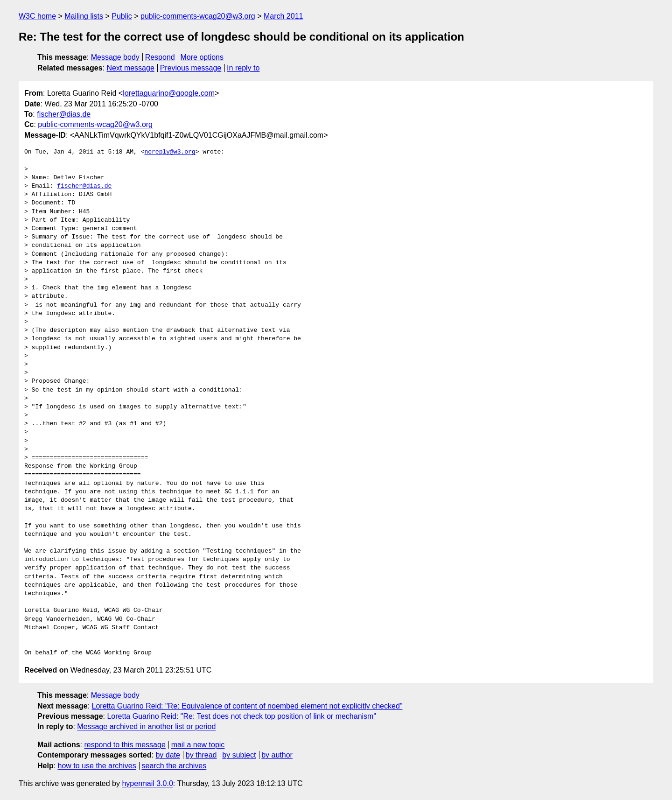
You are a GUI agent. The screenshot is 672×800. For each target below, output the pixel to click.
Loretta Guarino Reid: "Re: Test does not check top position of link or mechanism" (241, 716)
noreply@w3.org (170, 152)
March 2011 (283, 16)
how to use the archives (97, 766)
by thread (201, 755)
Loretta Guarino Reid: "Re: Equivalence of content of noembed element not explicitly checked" (247, 706)
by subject (239, 755)
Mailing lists (84, 16)
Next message (131, 68)
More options (202, 57)
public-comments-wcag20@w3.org (198, 16)
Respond (160, 57)
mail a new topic (198, 745)
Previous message (191, 68)
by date (168, 755)
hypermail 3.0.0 (147, 783)
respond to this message (125, 745)
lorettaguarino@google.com (169, 93)
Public (122, 16)
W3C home (37, 16)
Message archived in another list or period (146, 726)
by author (277, 755)
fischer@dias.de (64, 114)
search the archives (174, 766)
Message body (115, 57)
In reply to (243, 68)
